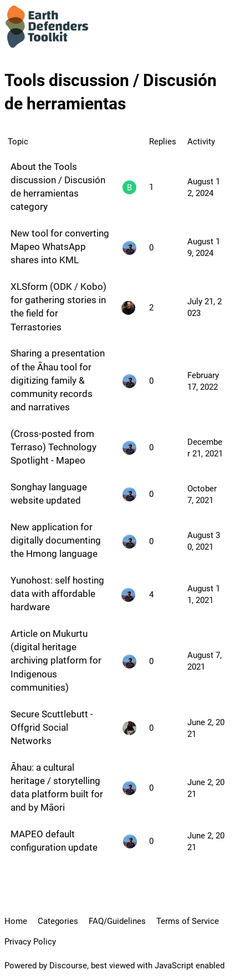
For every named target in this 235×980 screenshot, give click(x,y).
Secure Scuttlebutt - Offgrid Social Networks (52, 727)
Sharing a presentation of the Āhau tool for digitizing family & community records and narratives (58, 380)
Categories (58, 921)
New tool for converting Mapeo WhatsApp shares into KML (60, 247)
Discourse (68, 966)
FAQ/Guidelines (117, 921)
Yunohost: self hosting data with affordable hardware (57, 594)
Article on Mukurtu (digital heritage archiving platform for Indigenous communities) (56, 660)
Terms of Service (188, 921)
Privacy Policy (30, 942)
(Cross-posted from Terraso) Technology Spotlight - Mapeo (53, 447)
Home (16, 921)
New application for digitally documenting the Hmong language (56, 540)
